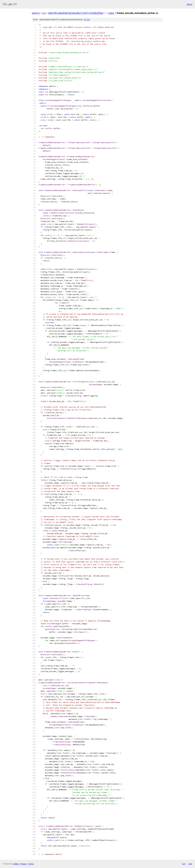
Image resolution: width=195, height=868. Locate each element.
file (87, 20)
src (44, 13)
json (190, 864)
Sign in (190, 4)
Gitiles (16, 864)
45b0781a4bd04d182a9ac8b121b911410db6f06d (76, 13)
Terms (31, 864)
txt (184, 864)
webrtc (36, 13)
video (111, 13)
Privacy (23, 864)
